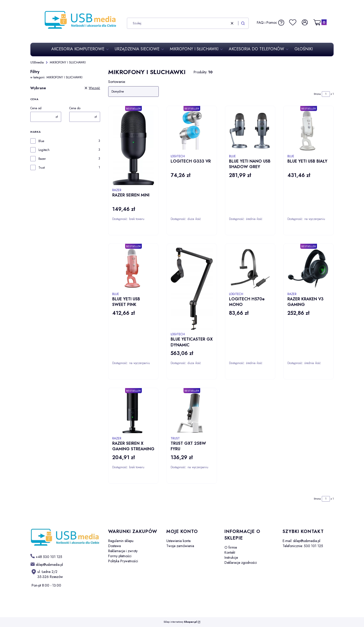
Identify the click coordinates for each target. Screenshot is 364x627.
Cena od (36, 108)
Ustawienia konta (178, 541)
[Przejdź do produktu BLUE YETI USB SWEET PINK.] (133, 269)
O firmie (231, 547)
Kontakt (230, 552)
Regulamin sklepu (121, 541)
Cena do (75, 108)
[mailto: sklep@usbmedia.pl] (47, 564)
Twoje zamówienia (180, 546)
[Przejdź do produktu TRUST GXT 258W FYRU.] (192, 413)
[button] (243, 23)
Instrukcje (231, 557)
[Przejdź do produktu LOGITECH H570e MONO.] (250, 269)
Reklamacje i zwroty (123, 551)
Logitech (44, 150)
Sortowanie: (117, 82)
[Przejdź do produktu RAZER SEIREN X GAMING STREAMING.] (133, 413)
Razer (42, 159)
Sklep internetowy (180, 622)
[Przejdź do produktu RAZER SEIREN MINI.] (133, 148)
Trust (42, 168)
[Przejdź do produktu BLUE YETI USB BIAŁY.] (309, 131)
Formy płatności (120, 556)
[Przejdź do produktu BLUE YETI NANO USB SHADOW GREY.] (250, 131)
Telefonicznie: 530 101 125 (303, 546)
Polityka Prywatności (123, 561)
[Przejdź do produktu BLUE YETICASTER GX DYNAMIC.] (192, 289)
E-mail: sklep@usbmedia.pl (301, 541)
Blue (41, 141)
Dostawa (115, 546)
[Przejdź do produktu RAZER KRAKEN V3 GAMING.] (309, 269)
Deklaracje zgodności (241, 563)
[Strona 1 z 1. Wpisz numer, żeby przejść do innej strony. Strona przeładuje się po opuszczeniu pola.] (326, 94)
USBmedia (37, 62)
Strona (317, 94)
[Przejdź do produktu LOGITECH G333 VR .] (192, 131)
